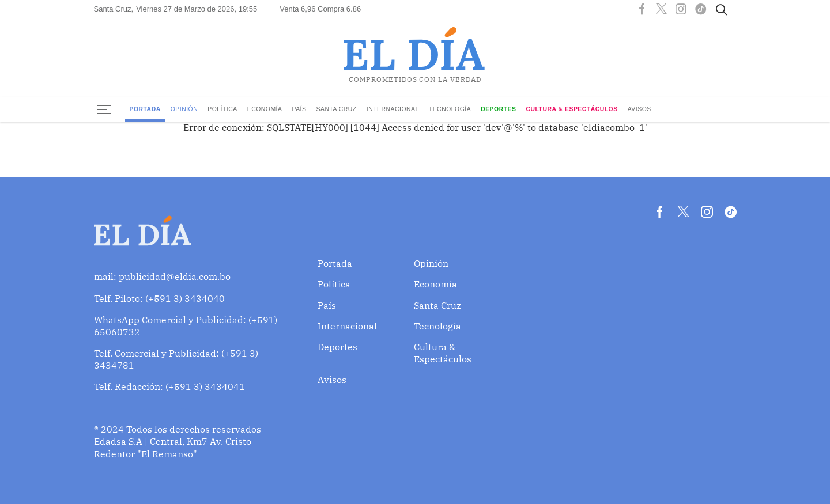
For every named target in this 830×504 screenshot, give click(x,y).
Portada (145, 109)
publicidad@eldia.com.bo (175, 276)
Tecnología (450, 109)
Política (222, 109)
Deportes (498, 109)
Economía (265, 109)
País (299, 109)
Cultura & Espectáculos (571, 109)
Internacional (393, 109)
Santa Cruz (336, 109)
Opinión (184, 109)
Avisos (640, 109)
